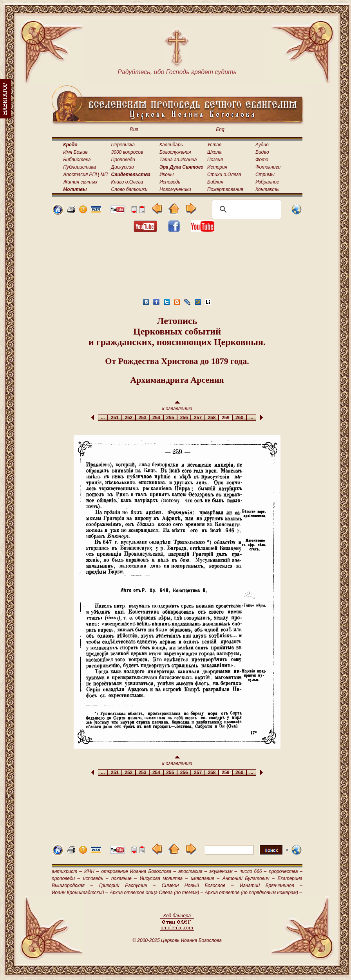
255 (170, 418)
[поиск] (245, 209)
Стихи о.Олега (224, 175)
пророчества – (286, 871)
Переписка (123, 145)
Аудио (262, 145)
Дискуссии (123, 167)
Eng (220, 129)
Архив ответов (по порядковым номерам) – (253, 893)
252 (129, 418)
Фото (262, 160)
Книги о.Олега (127, 182)
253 (142, 418)
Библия (215, 182)
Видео (262, 152)
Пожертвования (225, 189)
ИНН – (92, 871)
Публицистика (79, 167)
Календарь (171, 145)
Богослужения (175, 152)
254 (156, 418)
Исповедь (170, 182)
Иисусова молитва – (164, 878)
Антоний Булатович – (249, 878)
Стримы (265, 175)
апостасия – (193, 871)
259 (225, 418)
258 (212, 418)
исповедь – (96, 878)
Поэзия (215, 160)
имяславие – (205, 878)
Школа (214, 152)
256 (184, 418)
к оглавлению (177, 406)
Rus (134, 129)
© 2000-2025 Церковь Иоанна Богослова (177, 940)
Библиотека (77, 160)
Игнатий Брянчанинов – (271, 885)
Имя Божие (75, 152)
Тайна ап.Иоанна (178, 160)
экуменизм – (223, 871)
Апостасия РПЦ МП (85, 175)
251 (115, 418)
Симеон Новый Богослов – (198, 885)
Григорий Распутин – (127, 885)
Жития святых (80, 182)
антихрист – (67, 871)
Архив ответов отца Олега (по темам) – (156, 893)
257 (198, 418)
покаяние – (124, 878)
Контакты (268, 189)
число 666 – (253, 871)
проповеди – (66, 878)
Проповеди (123, 160)
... (103, 418)
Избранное (267, 182)
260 (239, 418)
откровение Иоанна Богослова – (138, 871)
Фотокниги (268, 167)
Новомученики (175, 189)
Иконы (166, 175)
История (217, 167)
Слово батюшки (129, 189)
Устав (214, 145)
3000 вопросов (127, 152)
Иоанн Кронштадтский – (80, 893)
